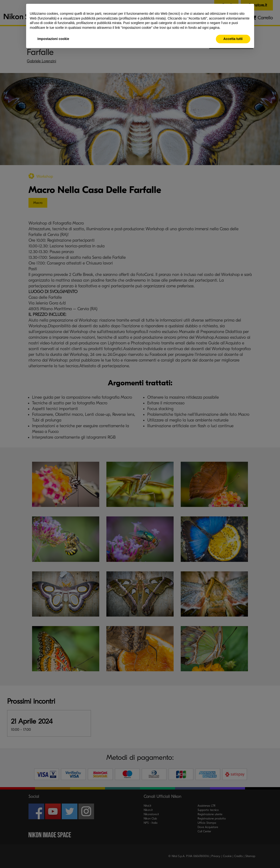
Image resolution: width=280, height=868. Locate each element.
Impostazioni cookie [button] (53, 39)
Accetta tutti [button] (233, 39)
